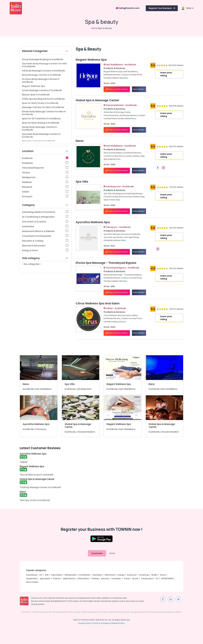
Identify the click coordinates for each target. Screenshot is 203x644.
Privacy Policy (85, 623)
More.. (126, 78)
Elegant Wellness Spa (34, 86)
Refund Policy (118, 623)
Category (45, 205)
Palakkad (45, 182)
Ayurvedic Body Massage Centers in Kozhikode (41, 135)
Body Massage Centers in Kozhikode (42, 75)
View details (139, 89)
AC (41, 575)
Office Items (83, 579)
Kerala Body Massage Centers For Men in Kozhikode (44, 113)
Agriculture (45, 579)
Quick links (97, 553)
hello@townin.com (128, 8)
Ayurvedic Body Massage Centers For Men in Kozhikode (45, 65)
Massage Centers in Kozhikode (39, 141)
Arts (47, 575)
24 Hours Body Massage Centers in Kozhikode (41, 80)
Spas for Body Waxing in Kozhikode (41, 123)
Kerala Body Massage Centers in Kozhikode (39, 128)
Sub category (45, 258)
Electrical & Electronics (45, 246)
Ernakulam (45, 163)
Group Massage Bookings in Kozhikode (43, 59)
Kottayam (45, 196)
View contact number (117, 89)
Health (154, 575)
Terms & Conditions (102, 623)
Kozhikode (45, 158)
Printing (95, 579)
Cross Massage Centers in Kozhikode (42, 90)
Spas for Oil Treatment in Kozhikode (41, 118)
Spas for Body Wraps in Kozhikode (40, 103)
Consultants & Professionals (45, 236)
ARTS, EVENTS (32, 582)
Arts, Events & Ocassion (45, 222)
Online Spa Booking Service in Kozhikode (43, 99)
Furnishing (144, 575)
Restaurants (70, 575)
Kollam (45, 192)
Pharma (57, 579)
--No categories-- (32, 264)
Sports (135, 579)
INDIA (187, 8)
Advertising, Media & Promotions (45, 212)
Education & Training (45, 241)
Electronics (110, 575)
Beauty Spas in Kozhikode (36, 95)
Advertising (31, 575)
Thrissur (45, 172)
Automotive (45, 226)
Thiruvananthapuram (45, 168)
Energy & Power (45, 250)
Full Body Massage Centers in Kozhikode (43, 71)
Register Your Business (162, 8)
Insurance (132, 575)
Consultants (84, 575)
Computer (116, 579)
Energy (121, 575)
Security (105, 579)
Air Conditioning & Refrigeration (45, 217)
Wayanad (45, 187)
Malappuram (45, 177)
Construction (147, 579)
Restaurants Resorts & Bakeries (45, 231)
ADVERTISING (167, 579)
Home (94, 28)
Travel (127, 579)
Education (97, 575)
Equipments (32, 579)
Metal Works (69, 579)
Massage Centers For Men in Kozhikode (43, 107)
